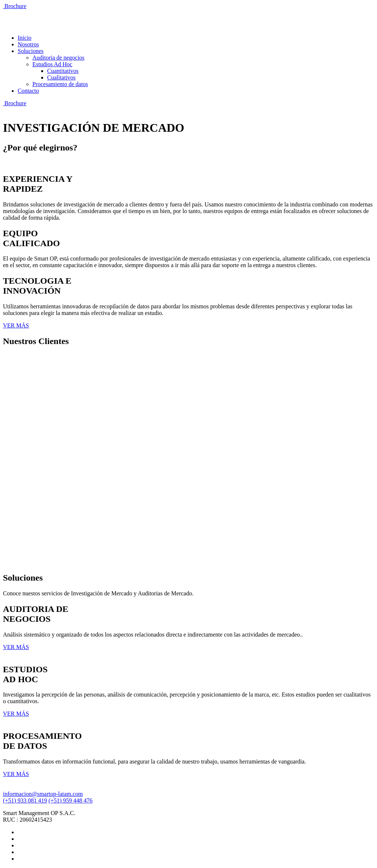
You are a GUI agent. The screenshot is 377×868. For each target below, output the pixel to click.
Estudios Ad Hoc (52, 64)
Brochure (15, 6)
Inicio (24, 38)
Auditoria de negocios (58, 58)
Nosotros (28, 44)
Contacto (28, 91)
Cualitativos (61, 77)
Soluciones (31, 51)
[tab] (188, 198)
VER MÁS (16, 325)
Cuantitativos (63, 71)
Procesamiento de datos (60, 84)
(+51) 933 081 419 (25, 800)
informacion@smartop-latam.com (43, 794)
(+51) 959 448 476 (71, 800)
